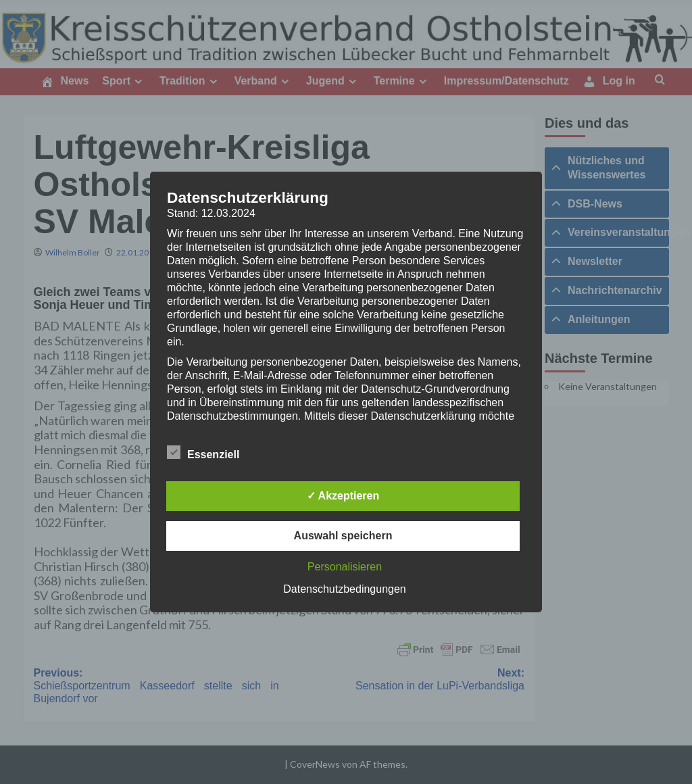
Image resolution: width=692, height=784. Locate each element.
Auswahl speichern (343, 536)
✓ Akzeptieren (343, 496)
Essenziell (203, 452)
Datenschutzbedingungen (344, 589)
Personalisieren (345, 567)
